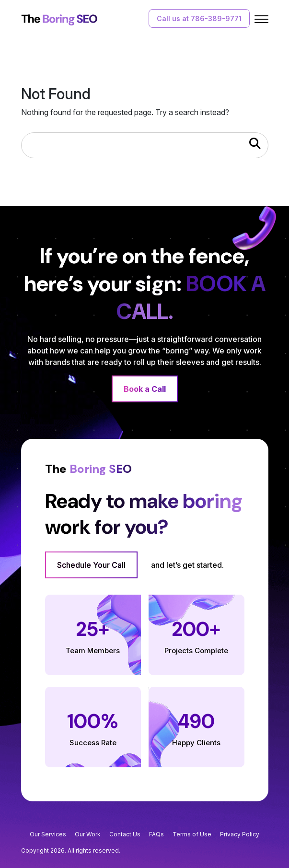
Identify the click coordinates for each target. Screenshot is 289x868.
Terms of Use (192, 834)
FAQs (156, 834)
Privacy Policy (240, 834)
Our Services (48, 834)
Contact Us (125, 834)
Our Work (88, 834)
